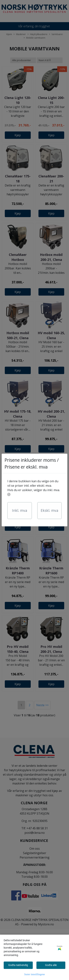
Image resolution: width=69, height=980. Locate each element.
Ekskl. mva (49, 510)
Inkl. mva (20, 510)
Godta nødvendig (18, 965)
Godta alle (51, 965)
